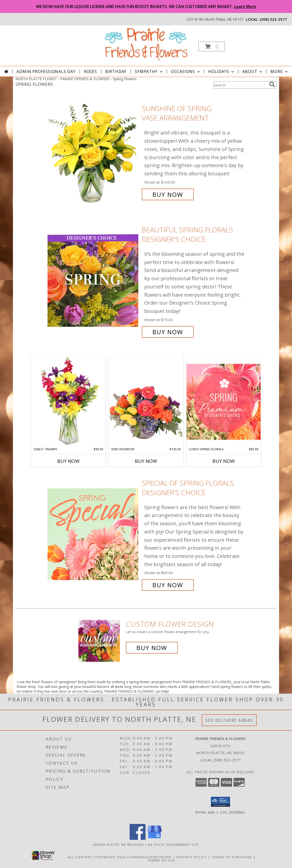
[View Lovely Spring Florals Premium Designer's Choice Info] (224, 402)
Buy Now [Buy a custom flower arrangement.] (152, 648)
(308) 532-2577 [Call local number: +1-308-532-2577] (273, 19)
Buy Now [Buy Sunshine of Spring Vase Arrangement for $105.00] (168, 194)
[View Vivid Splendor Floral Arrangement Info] (146, 401)
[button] (212, 46)
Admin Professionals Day (46, 71)
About (253, 71)
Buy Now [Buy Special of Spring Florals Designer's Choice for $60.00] (168, 585)
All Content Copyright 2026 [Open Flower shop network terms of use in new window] (97, 857)
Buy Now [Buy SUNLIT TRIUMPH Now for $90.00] (68, 461)
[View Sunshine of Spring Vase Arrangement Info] (93, 152)
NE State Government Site (173, 845)
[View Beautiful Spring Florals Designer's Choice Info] (93, 281)
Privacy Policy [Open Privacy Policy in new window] (192, 857)
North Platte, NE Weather (119, 845)
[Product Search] (240, 85)
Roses (90, 71)
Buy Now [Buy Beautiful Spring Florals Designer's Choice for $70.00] (168, 332)
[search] (272, 84)
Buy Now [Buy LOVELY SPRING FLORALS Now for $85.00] (224, 461)
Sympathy (149, 71)
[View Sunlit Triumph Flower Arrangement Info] (68, 401)
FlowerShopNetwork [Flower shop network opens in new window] (150, 857)
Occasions (186, 71)
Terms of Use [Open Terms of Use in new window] (162, 860)
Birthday (116, 71)
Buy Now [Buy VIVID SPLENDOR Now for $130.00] (146, 461)
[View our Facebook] (138, 838)
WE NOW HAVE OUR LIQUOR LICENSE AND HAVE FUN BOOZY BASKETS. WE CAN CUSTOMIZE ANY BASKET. (146, 6)
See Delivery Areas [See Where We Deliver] (229, 720)
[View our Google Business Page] (154, 838)
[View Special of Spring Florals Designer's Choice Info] (93, 534)
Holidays (222, 71)
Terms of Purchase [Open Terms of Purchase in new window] (232, 857)
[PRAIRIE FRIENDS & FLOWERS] (146, 44)
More (279, 71)
